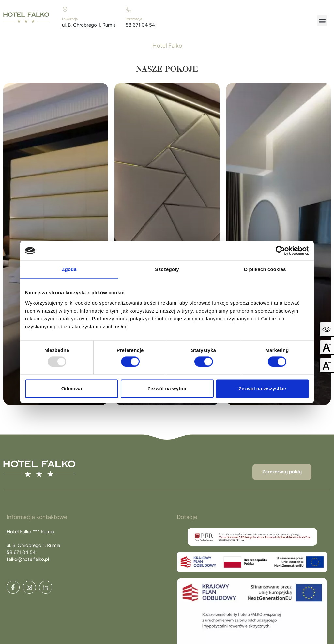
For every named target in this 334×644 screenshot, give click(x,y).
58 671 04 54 (140, 25)
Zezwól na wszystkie (263, 388)
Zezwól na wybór (167, 388)
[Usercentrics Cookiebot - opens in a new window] (280, 251)
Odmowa (72, 388)
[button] (322, 21)
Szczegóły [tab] (167, 269)
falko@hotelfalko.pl (28, 559)
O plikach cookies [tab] (265, 269)
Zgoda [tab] (69, 269)
